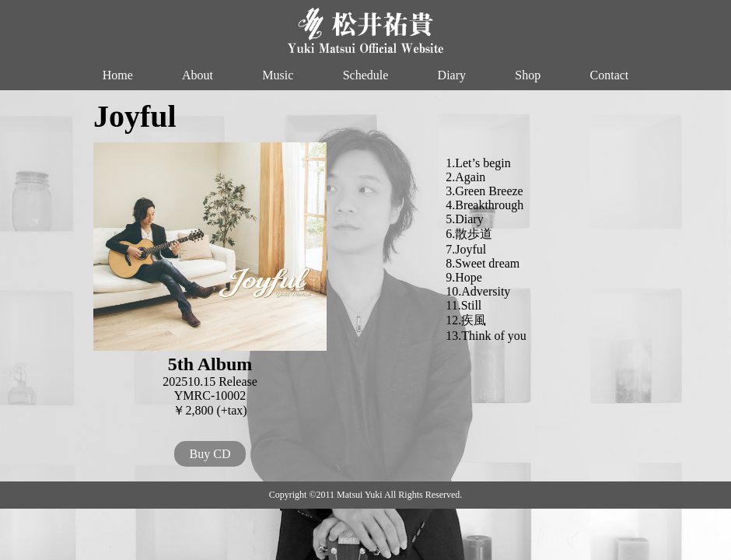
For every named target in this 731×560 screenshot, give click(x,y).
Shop (528, 75)
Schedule (366, 75)
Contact (610, 75)
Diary (452, 75)
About (198, 75)
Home (118, 75)
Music (278, 75)
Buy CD (210, 454)
